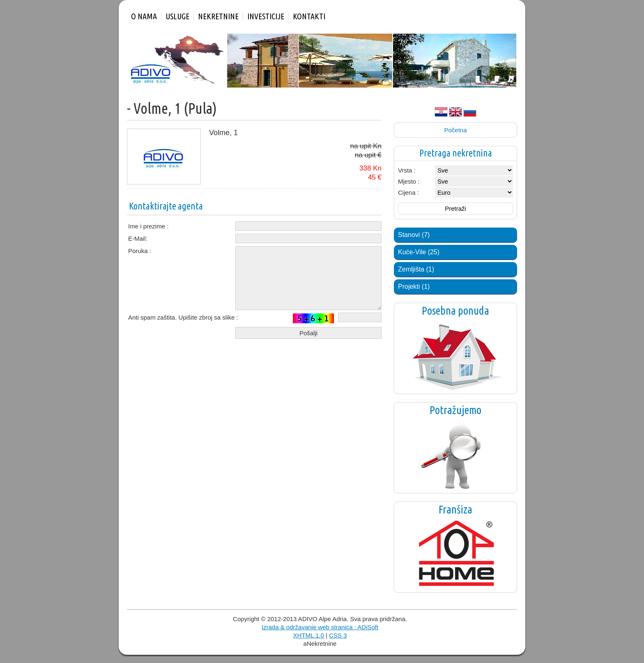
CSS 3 (338, 635)
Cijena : (408, 192)
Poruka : (140, 251)
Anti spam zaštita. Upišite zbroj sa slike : (183, 317)
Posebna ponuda (455, 311)
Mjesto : (409, 181)
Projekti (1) (414, 287)
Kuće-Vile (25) (419, 252)
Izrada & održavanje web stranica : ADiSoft (320, 627)
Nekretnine (218, 16)
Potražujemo (455, 410)
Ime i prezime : (148, 226)
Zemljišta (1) (416, 269)
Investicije (266, 16)
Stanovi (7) (414, 235)
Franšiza (455, 509)
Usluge (177, 16)
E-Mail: (138, 238)
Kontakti (309, 16)
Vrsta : (407, 170)
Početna (455, 130)
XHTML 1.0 (309, 635)
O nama (144, 16)
